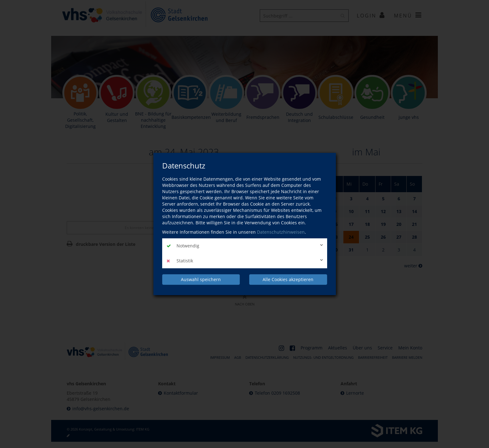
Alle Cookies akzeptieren (288, 279)
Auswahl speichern (201, 279)
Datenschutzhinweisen (281, 232)
